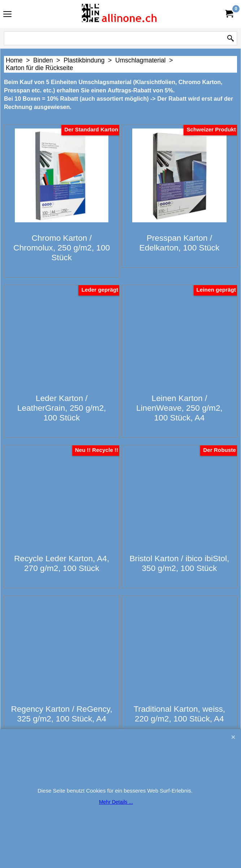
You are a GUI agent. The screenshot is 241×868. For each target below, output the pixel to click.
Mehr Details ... (116, 802)
